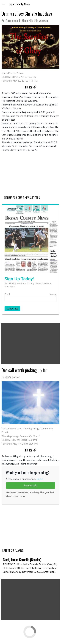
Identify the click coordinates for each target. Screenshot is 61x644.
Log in (40, 479)
